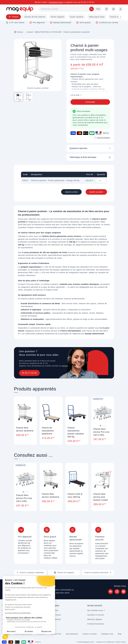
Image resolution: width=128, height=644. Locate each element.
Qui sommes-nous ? (96, 610)
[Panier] (113, 9)
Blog (120, 634)
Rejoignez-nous (107, 634)
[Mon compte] (120, 9)
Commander (90, 102)
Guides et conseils (90, 634)
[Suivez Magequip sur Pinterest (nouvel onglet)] (123, 592)
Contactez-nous (56, 2)
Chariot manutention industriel (76, 32)
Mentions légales (95, 619)
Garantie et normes (96, 615)
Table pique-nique (97, 17)
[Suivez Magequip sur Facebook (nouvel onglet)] (110, 592)
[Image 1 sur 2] (18, 97)
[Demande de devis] (106, 9)
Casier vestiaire (77, 17)
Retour (19, 32)
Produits (13, 17)
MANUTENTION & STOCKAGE (48, 32)
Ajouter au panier (96, 192)
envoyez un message (71, 366)
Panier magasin (57, 17)
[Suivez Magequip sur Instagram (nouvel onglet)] (117, 592)
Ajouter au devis (71, 192)
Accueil (30, 32)
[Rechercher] (66, 9)
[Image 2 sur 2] (28, 97)
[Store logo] (20, 9)
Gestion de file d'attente (35, 17)
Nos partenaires (72, 634)
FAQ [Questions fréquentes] (98, 9)
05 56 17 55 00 (29, 373)
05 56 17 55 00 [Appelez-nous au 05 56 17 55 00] (88, 2)
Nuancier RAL (56, 634)
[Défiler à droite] (120, 17)
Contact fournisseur (96, 624)
